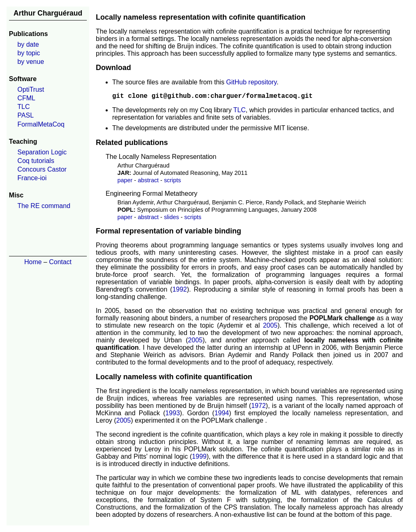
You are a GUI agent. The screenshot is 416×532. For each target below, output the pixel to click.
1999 (199, 456)
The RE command (44, 206)
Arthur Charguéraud (48, 13)
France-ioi (32, 178)
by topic (29, 53)
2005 (270, 325)
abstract (148, 180)
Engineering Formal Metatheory (151, 194)
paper (125, 180)
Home (33, 262)
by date (28, 44)
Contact (60, 262)
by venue (31, 62)
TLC (24, 107)
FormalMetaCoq (41, 124)
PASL (26, 115)
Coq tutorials (36, 161)
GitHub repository (251, 82)
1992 (180, 289)
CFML (27, 98)
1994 (222, 413)
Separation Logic (42, 152)
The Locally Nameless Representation (161, 157)
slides (171, 217)
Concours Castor (42, 169)
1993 (173, 413)
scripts (172, 180)
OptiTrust (31, 89)
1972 (258, 406)
